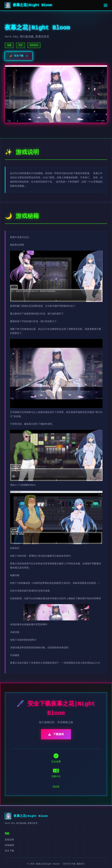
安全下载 (9, 851)
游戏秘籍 (9, 845)
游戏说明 (9, 840)
